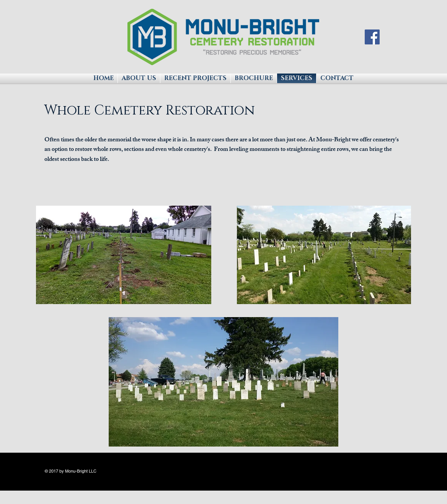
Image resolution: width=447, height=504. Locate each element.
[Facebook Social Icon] (372, 37)
